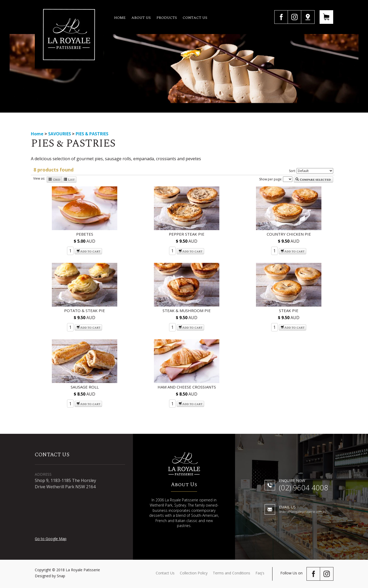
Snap (61, 576)
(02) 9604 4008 (304, 486)
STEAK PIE (289, 310)
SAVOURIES (60, 134)
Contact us (195, 18)
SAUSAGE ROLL (85, 387)
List (69, 180)
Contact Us (165, 573)
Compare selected (313, 180)
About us (141, 18)
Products (167, 18)
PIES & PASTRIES (92, 134)
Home (120, 18)
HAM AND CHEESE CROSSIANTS (187, 387)
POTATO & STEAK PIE (85, 310)
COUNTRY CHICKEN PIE (289, 234)
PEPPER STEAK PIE (187, 234)
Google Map (308, 17)
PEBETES (85, 234)
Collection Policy (194, 573)
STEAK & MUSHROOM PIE (187, 310)
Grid (54, 180)
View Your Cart (326, 17)
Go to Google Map (51, 539)
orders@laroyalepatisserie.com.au (303, 510)
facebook (281, 17)
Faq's (260, 573)
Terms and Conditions (232, 573)
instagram (294, 17)
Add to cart (88, 251)
